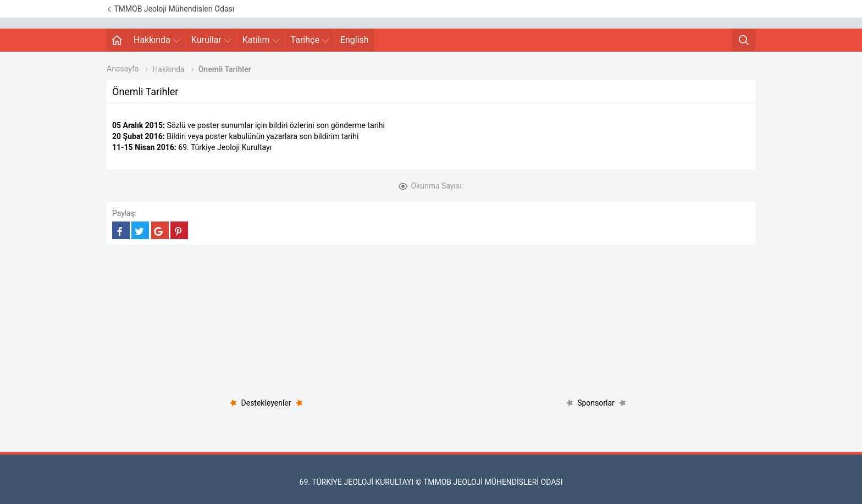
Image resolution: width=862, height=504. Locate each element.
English (355, 40)
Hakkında (157, 40)
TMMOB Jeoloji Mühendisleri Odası (170, 9)
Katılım (261, 40)
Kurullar (211, 40)
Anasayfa (123, 69)
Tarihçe (310, 40)
